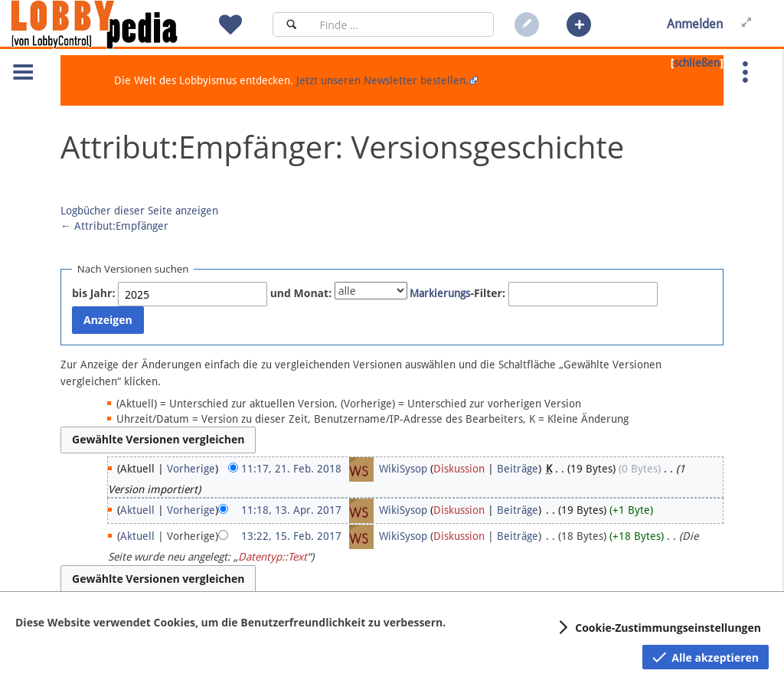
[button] (579, 25)
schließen (697, 63)
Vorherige (191, 469)
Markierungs (440, 293)
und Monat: (301, 293)
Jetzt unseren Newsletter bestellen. (382, 80)
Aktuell (137, 510)
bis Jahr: (93, 293)
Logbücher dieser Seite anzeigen (139, 211)
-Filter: (457, 293)
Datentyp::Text (273, 557)
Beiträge (518, 469)
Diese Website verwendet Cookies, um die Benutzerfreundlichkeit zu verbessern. (230, 622)
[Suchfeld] (402, 25)
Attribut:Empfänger (121, 226)
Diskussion (459, 469)
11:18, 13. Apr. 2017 (291, 510)
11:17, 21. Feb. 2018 (291, 469)
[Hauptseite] (120, 25)
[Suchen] (291, 25)
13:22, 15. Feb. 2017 (291, 536)
